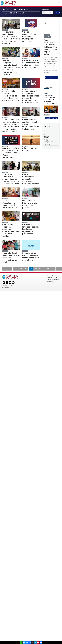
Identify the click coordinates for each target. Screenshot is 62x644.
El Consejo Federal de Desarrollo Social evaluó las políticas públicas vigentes (31, 64)
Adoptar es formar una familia (30, 149)
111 (26, 269)
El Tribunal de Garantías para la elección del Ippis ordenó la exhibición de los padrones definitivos (11, 38)
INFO (49, 77)
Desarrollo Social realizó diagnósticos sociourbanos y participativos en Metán (11, 258)
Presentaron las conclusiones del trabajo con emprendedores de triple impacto (31, 124)
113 (36, 269)
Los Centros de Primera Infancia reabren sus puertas (29, 204)
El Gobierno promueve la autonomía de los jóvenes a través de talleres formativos (11, 179)
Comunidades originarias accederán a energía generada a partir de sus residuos (11, 230)
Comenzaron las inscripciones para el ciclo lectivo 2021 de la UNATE (31, 256)
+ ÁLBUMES (54, 118)
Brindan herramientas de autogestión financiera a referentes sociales (31, 179)
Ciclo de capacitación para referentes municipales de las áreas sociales (30, 36)
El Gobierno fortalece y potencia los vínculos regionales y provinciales (31, 229)
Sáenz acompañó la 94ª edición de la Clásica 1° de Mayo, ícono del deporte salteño (51, 47)
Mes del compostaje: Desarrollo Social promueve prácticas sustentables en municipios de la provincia (11, 67)
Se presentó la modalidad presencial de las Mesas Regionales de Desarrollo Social (11, 96)
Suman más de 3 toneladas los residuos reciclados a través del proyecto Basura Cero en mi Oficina (31, 97)
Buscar (58, 12)
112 (31, 269)
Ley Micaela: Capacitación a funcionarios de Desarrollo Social (10, 204)
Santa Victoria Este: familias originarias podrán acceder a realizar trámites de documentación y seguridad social (11, 125)
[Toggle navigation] (59, 3)
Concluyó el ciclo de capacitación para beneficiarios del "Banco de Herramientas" (11, 153)
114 (40, 269)
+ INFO (47, 118)
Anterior (6, 269)
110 (21, 269)
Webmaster (50, 281)
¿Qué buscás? (46, 9)
